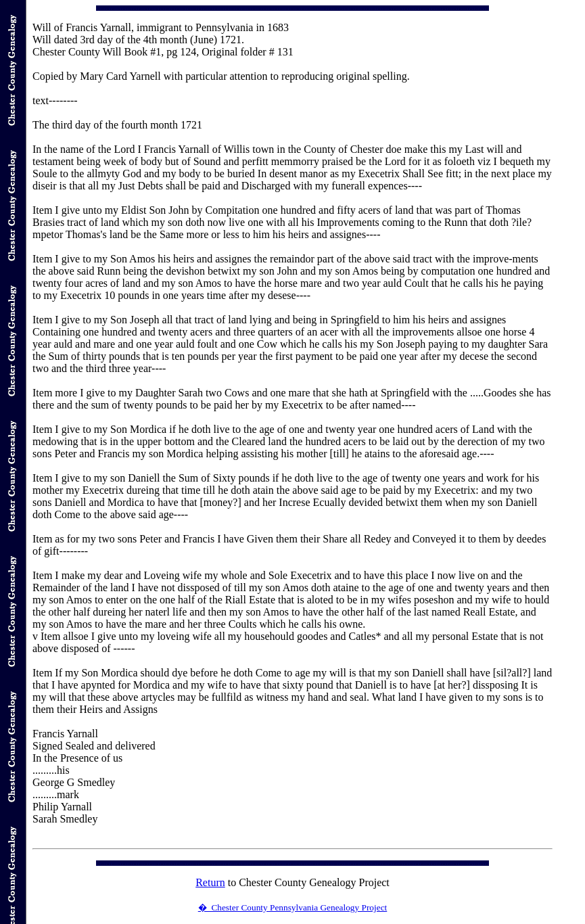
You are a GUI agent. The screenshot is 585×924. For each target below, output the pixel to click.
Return (210, 882)
